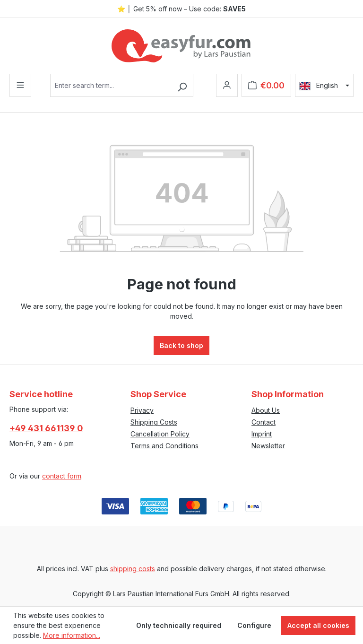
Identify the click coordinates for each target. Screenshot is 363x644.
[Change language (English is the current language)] (324, 86)
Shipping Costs (154, 422)
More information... (72, 635)
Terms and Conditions (164, 446)
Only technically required (179, 625)
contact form (62, 476)
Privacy (142, 410)
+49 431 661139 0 (46, 428)
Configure (254, 625)
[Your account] (227, 85)
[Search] (182, 85)
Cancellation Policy (160, 434)
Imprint (262, 434)
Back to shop (181, 345)
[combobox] (111, 85)
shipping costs (133, 569)
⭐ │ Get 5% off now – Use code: (181, 9)
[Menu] (20, 85)
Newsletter (268, 446)
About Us (266, 410)
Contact (264, 422)
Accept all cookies (318, 625)
